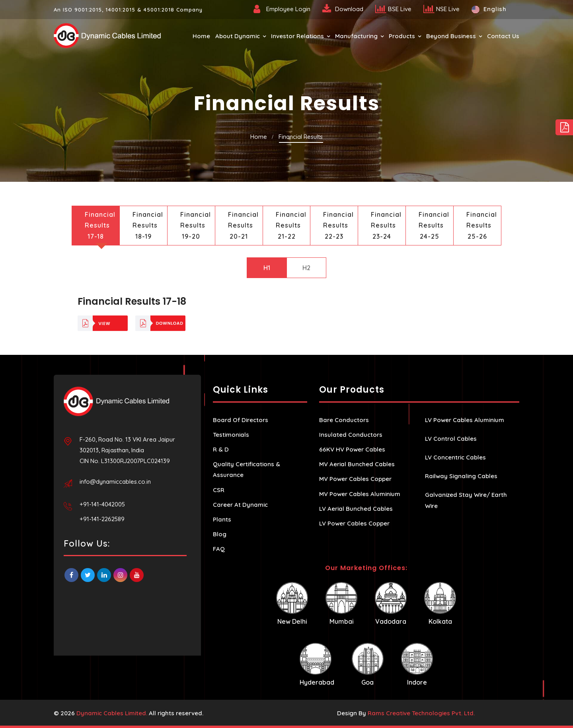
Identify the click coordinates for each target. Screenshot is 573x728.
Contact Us (503, 36)
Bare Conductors (344, 420)
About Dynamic (238, 36)
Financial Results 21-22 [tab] (291, 225)
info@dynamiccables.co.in (115, 482)
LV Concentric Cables (455, 457)
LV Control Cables (451, 439)
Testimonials (231, 435)
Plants (222, 519)
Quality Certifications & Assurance (247, 469)
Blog (220, 534)
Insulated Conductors (351, 435)
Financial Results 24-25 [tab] (434, 225)
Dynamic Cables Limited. (112, 713)
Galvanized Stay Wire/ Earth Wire (466, 500)
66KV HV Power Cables (352, 449)
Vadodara (391, 604)
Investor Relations (297, 36)
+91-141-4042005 (102, 504)
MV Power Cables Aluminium (360, 494)
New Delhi (292, 604)
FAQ (219, 549)
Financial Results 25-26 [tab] (482, 225)
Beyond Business (451, 36)
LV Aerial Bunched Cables (356, 509)
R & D (221, 449)
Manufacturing (356, 36)
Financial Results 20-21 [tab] (243, 225)
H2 (306, 268)
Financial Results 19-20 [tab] (196, 225)
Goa (368, 665)
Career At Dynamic (240, 505)
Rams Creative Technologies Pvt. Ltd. (421, 713)
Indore (417, 665)
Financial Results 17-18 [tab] (100, 225)
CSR (219, 490)
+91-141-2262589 (102, 519)
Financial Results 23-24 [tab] (386, 225)
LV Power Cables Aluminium (465, 420)
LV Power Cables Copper (354, 523)
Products (402, 36)
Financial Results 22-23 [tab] (338, 225)
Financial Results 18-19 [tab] (148, 225)
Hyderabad (317, 665)
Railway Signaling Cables (461, 476)
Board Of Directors (241, 420)
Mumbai (341, 604)
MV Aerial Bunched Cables (357, 464)
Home (201, 36)
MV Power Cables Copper (355, 479)
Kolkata (440, 604)
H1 (267, 268)
